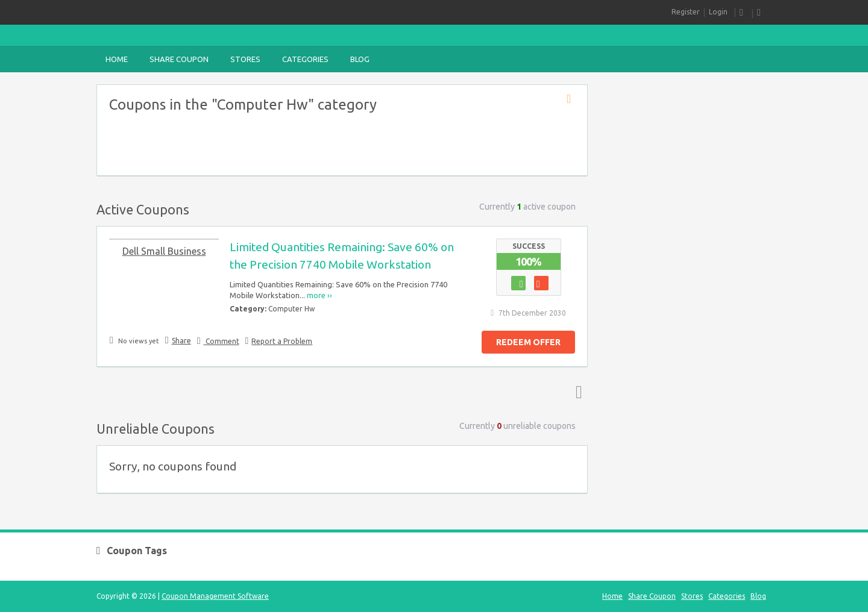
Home (117, 59)
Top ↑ (576, 392)
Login (718, 12)
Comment (222, 341)
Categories (305, 59)
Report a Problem (282, 341)
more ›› (319, 295)
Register (686, 12)
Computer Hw (291, 309)
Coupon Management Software (215, 596)
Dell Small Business (164, 251)
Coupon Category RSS (573, 99)
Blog (360, 59)
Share (181, 341)
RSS (744, 13)
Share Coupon (179, 59)
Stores (245, 59)
